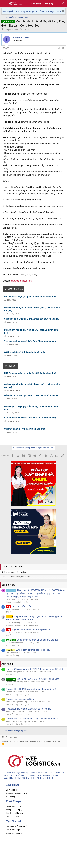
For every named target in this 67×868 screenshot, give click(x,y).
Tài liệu (9, 612)
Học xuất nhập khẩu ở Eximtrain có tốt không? (29, 709)
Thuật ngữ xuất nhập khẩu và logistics (22, 625)
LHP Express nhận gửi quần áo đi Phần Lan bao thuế (30, 297)
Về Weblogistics (13, 790)
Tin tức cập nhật (13, 645)
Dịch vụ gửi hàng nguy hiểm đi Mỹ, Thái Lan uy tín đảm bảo (31, 331)
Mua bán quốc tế (13, 685)
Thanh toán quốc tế (14, 833)
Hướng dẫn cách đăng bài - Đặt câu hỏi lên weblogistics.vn (32, 11)
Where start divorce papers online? (28, 650)
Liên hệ (5, 741)
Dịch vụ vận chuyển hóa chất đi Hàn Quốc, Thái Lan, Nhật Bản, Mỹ (32, 309)
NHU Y (9, 300)
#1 (63, 48)
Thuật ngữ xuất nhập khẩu (17, 793)
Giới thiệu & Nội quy (14, 813)
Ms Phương (10, 314)
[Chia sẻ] (59, 48)
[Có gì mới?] (58, 3)
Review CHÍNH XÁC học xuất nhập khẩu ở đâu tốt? (31, 689)
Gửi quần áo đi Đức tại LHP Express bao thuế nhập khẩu (32, 319)
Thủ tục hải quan (13, 675)
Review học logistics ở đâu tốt (21, 699)
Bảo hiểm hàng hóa (14, 830)
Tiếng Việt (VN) (10, 737)
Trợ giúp (47, 741)
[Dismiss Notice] (63, 11)
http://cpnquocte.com (21, 281)
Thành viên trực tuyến (13, 567)
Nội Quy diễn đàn (13, 806)
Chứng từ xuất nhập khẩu (17, 826)
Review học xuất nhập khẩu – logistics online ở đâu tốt (33, 719)
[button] (4, 3)
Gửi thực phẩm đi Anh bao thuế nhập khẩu (25, 352)
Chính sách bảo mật (14, 816)
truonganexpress (11, 30)
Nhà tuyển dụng (13, 655)
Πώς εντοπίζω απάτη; (19, 606)
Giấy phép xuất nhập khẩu (17, 602)
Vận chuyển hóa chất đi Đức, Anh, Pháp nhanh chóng (30, 341)
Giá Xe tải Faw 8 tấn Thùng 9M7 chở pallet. (33, 679)
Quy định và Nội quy (19, 741)
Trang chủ (57, 741)
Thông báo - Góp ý (14, 810)
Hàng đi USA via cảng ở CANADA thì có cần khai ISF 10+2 (35, 669)
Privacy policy (36, 741)
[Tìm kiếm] (64, 3)
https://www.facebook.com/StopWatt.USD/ (29, 630)
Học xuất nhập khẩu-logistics (18, 694)
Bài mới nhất (8, 585)
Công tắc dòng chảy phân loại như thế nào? (33, 640)
